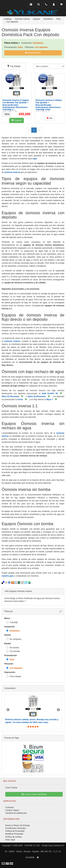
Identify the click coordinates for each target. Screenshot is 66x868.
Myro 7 (50, 399)
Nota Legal (10, 840)
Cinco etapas (14, 676)
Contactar (10, 807)
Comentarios (10, 688)
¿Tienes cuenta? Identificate (34, 794)
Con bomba (13, 651)
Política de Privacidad (15, 831)
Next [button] (58, 710)
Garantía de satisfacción (16, 813)
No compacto (14, 639)
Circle (20, 399)
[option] (33, 712)
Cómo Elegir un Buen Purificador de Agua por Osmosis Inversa (32, 598)
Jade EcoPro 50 (50, 393)
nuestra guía (8, 576)
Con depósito (14, 668)
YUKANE (12, 622)
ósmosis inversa (12, 172)
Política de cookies (14, 837)
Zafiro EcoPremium (37, 396)
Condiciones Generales (16, 828)
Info (50, 118)
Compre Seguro (12, 810)
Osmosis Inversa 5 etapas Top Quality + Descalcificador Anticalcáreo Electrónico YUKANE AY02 (49, 105)
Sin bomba (13, 648)
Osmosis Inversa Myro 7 (15, 601)
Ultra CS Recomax (10, 396)
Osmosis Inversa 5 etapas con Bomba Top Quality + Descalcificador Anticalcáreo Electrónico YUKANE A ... (16, 105)
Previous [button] (8, 710)
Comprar (17, 120)
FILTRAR (14, 66)
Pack (10, 660)
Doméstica (13, 631)
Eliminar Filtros (33, 53)
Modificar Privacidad (14, 834)
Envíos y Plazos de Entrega (17, 825)
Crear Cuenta (11, 788)
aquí (35, 159)
